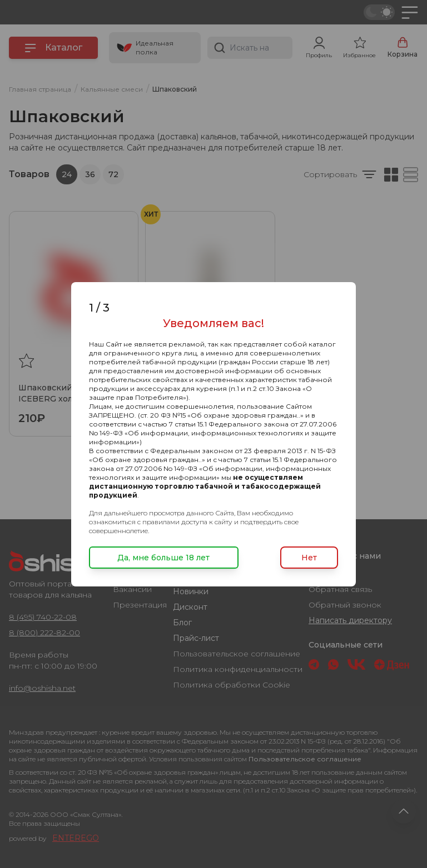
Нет (309, 558)
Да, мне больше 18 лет (163, 558)
